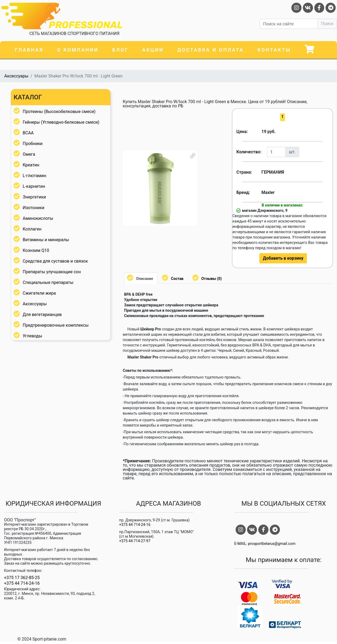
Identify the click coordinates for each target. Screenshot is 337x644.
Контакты (274, 50)
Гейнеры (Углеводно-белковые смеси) (61, 122)
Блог (120, 50)
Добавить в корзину (283, 258)
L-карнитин (34, 186)
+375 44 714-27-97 (135, 541)
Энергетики (34, 197)
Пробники (33, 144)
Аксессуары (16, 76)
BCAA (28, 133)
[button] (193, 156)
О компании (78, 50)
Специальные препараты (48, 282)
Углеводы (32, 336)
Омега (29, 154)
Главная (29, 50)
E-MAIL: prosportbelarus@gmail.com (265, 544)
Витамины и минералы (46, 240)
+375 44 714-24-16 (22, 583)
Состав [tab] (177, 279)
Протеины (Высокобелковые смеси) (59, 112)
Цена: (242, 132)
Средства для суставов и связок (55, 261)
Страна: (244, 172)
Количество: (247, 152)
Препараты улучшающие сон (52, 272)
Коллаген (32, 229)
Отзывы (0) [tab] (212, 279)
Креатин (31, 165)
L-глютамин (34, 176)
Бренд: (243, 192)
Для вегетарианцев (42, 315)
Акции (153, 50)
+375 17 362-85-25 (22, 578)
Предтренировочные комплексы (56, 325)
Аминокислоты (38, 218)
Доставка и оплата (211, 50)
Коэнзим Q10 (36, 250)
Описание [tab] (145, 279)
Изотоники (33, 208)
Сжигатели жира (39, 293)
